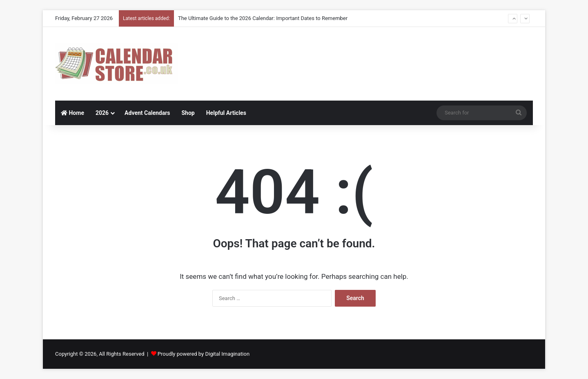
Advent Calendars (147, 113)
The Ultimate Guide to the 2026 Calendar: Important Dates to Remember (263, 18)
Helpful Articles (226, 113)
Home (72, 113)
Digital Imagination (227, 354)
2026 (102, 113)
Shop (188, 113)
